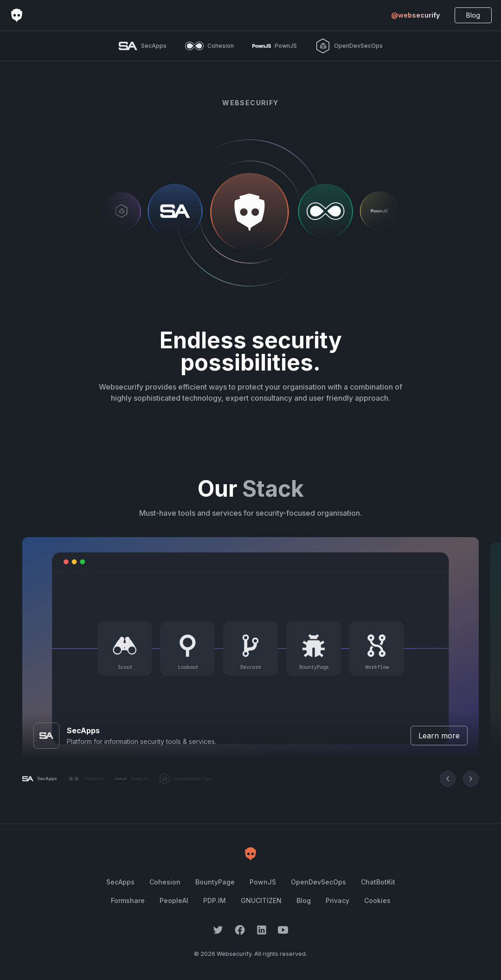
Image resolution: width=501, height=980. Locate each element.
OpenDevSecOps (318, 882)
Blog (473, 15)
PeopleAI (174, 900)
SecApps (120, 882)
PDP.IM (215, 900)
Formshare (128, 900)
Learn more (439, 736)
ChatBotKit (378, 882)
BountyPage (215, 882)
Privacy (337, 900)
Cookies (377, 900)
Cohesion (165, 882)
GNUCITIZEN (261, 900)
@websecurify (415, 15)
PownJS (263, 882)
